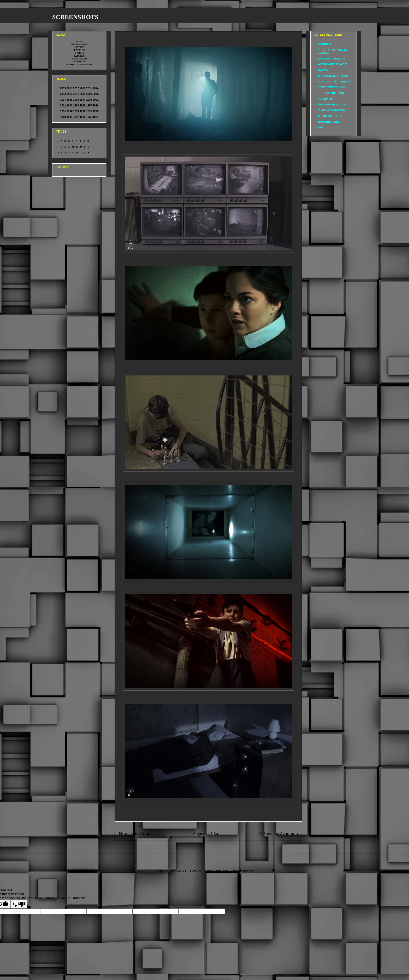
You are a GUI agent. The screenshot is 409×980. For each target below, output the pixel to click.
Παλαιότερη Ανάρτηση (278, 834)
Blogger (248, 871)
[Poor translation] (19, 904)
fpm (226, 871)
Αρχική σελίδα (205, 834)
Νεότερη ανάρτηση (136, 834)
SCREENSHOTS (75, 17)
